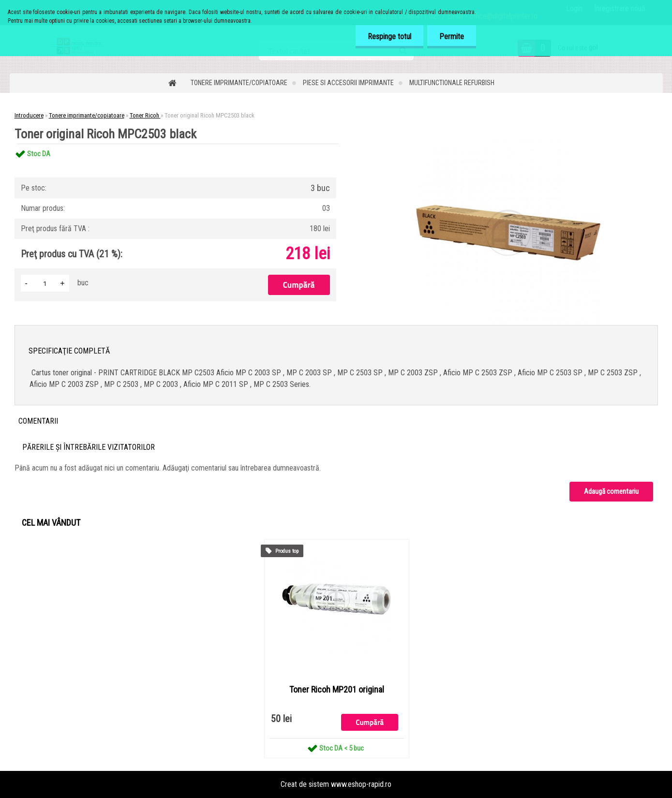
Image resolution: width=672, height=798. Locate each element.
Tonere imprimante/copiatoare (239, 83)
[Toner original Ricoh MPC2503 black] (508, 144)
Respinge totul (389, 37)
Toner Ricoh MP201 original (337, 690)
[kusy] (45, 283)
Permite (452, 37)
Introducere (29, 115)
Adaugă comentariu (611, 491)
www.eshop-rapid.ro (361, 784)
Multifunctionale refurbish (452, 83)
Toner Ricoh (145, 115)
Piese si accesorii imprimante (348, 83)
